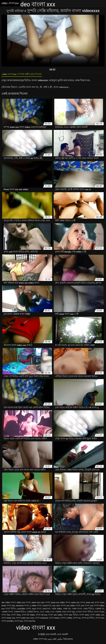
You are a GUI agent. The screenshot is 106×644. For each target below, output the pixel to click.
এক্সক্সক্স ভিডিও (20, 613)
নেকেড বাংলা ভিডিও (85, 613)
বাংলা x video (66, 619)
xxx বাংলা (85, 607)
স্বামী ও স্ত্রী (51, 88)
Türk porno (68, 640)
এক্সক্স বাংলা (77, 610)
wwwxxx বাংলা (22, 607)
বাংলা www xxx (8, 619)
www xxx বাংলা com (95, 604)
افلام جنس (52, 640)
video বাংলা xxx (40, 640)
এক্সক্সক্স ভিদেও (33, 613)
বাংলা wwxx (54, 619)
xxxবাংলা (46, 610)
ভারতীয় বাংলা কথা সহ (30, 88)
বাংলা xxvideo (8, 622)
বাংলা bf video (28, 616)
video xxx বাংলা (23, 604)
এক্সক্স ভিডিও (88, 610)
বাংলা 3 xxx (99, 613)
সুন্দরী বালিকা (15, 11)
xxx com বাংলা (59, 607)
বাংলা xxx (19, 622)
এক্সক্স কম (67, 610)
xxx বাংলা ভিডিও (9, 610)
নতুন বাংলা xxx (69, 613)
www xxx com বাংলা (41, 604)
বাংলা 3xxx (16, 616)
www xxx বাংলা (78, 604)
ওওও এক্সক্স (45, 613)
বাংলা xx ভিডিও (88, 619)
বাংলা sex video (55, 616)
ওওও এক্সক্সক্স (56, 613)
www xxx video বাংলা (60, 604)
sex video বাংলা (8, 604)
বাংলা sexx (84, 616)
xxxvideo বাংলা (24, 610)
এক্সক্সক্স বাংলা (7, 613)
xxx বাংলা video (97, 607)
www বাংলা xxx (8, 607)
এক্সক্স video (57, 610)
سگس (60, 640)
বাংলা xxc (100, 619)
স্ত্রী (43, 88)
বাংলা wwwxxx (42, 619)
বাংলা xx (77, 619)
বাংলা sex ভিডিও (71, 616)
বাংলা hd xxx (42, 616)
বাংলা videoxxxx (65, 88)
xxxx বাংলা (37, 610)
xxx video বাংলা (73, 607)
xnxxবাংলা (47, 607)
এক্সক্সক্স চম (100, 610)
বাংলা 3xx (6, 616)
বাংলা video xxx (97, 616)
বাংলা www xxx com (25, 619)
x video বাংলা (36, 607)
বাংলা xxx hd (29, 622)
